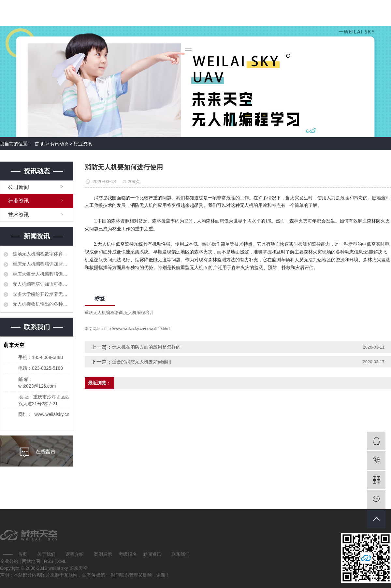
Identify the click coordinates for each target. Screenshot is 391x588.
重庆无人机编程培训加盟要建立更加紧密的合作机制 (41, 264)
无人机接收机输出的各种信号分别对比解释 (41, 304)
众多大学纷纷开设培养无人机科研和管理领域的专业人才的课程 (41, 294)
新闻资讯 (152, 554)
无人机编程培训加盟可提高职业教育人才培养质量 (41, 284)
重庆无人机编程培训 (104, 313)
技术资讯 (19, 215)
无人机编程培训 (139, 313)
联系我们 (181, 554)
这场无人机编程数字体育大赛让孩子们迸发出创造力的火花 (41, 254)
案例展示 (103, 554)
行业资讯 (83, 144)
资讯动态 (59, 144)
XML (62, 561)
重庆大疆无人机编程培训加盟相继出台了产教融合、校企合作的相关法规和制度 (41, 274)
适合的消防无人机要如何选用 (142, 362)
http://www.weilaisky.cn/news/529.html (137, 329)
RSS (49, 561)
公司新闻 (19, 187)
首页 (22, 554)
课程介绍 (75, 554)
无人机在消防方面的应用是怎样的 (146, 347)
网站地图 (32, 561)
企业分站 (9, 561)
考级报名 (128, 554)
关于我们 (46, 554)
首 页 (40, 144)
